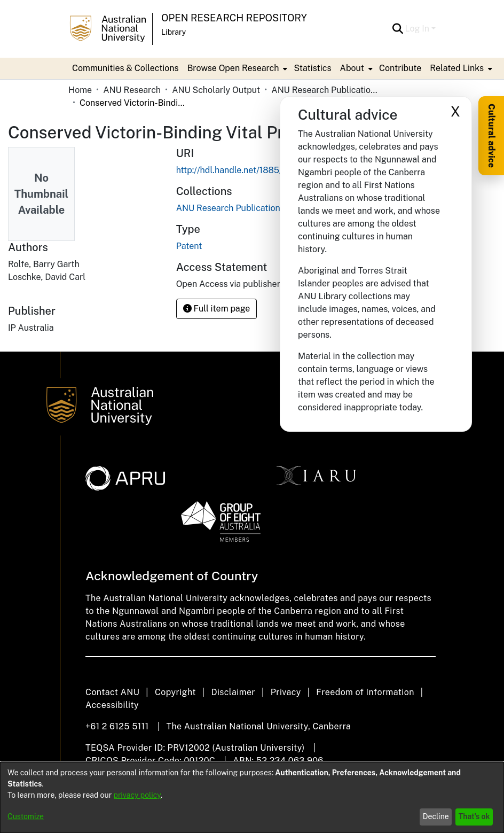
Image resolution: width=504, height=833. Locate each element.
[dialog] (252, 797)
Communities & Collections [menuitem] (125, 68)
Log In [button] (418, 29)
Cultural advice (491, 136)
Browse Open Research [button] (233, 68)
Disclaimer (233, 692)
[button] (398, 29)
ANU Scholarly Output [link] (216, 90)
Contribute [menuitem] (400, 68)
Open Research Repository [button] (234, 18)
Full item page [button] (217, 309)
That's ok (474, 816)
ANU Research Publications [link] (325, 90)
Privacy (286, 692)
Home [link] (80, 90)
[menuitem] (237, 68)
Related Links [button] (457, 68)
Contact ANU (112, 692)
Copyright (175, 692)
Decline (436, 816)
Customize (26, 816)
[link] (230, 208)
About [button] (352, 68)
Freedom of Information (365, 692)
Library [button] (174, 32)
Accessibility (112, 705)
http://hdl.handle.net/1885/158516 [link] (244, 170)
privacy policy (137, 795)
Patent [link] (189, 246)
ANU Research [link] (132, 90)
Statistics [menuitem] (312, 68)
